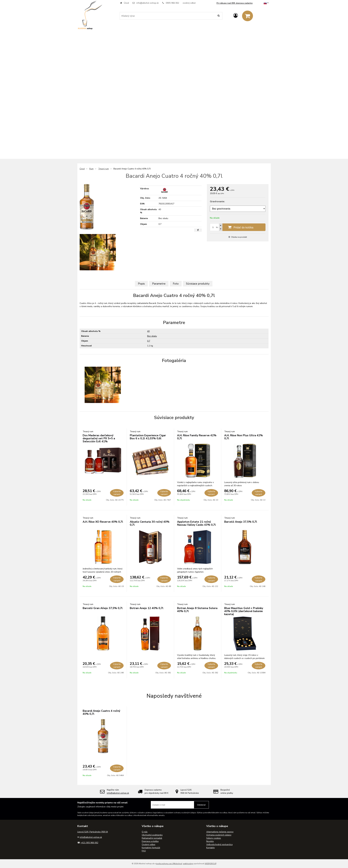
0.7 (149, 341)
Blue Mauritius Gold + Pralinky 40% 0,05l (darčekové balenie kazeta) (244, 611)
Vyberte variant (117, 493)
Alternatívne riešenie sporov (220, 832)
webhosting (188, 864)
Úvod (126, 3)
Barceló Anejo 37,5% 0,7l (241, 522)
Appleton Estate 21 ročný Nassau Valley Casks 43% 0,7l (196, 523)
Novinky (210, 841)
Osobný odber (149, 844)
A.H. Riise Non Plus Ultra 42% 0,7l (244, 437)
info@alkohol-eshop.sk (148, 3)
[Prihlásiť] (236, 16)
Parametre (159, 284)
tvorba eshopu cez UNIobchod (169, 864)
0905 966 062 (172, 3)
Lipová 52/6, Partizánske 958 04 (93, 832)
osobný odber (189, 3)
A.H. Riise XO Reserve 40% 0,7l (103, 522)
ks (217, 227)
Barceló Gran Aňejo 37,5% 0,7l (103, 608)
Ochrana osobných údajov (219, 835)
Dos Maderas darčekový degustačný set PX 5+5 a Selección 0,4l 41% (99, 438)
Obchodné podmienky (152, 835)
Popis (141, 284)
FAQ (144, 851)
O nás (145, 832)
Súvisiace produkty (198, 284)
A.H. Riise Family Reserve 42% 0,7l (197, 437)
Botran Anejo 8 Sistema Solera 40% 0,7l (197, 610)
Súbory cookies (214, 838)
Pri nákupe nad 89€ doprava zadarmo (235, 3)
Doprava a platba (150, 841)
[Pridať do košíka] (238, 227)
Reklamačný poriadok (152, 838)
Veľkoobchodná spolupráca (219, 844)
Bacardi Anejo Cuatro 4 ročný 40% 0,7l (101, 712)
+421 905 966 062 (89, 843)
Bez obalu (152, 336)
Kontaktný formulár (151, 848)
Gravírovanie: (217, 201)
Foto (176, 284)
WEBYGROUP (211, 864)
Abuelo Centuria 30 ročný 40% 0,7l (150, 523)
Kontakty (210, 848)
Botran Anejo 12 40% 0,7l (147, 608)
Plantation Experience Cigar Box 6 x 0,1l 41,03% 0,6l (148, 437)
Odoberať (201, 805)
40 (148, 331)
